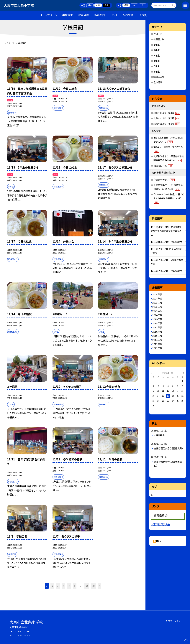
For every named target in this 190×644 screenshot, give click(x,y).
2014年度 (157, 340)
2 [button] (52, 586)
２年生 (157, 50)
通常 (90, 5)
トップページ (50, 15)
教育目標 (83, 15)
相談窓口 (100, 15)
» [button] (100, 586)
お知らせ (158, 34)
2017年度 (157, 327)
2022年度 (157, 307)
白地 (98, 5)
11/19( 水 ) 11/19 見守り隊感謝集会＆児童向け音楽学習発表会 (166, 231)
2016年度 (157, 332)
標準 (126, 5)
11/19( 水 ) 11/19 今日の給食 (166, 242)
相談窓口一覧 (163, 166)
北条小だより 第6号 (167, 124)
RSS (159, 541)
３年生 (157, 55)
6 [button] (75, 586)
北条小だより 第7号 (167, 118)
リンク (114, 15)
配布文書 (128, 15)
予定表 (143, 15)
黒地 (106, 5)
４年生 (157, 61)
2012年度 (157, 348)
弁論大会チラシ (164, 180)
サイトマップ (174, 621)
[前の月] (152, 373)
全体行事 (158, 82)
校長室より (159, 39)
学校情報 (68, 15)
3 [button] (58, 586)
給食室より (159, 77)
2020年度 (157, 315)
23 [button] (87, 586)
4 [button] (63, 586)
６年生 (157, 72)
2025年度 (157, 294)
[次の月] (184, 373)
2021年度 (157, 311)
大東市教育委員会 (160, 524)
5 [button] (69, 586)
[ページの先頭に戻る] (186, 640)
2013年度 (157, 344)
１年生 (157, 45)
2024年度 (157, 298)
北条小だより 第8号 (167, 113)
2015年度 (157, 336)
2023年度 (157, 303)
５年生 (157, 66)
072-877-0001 (22, 631)
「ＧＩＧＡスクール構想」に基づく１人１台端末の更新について (169, 198)
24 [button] (94, 586)
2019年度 (157, 319)
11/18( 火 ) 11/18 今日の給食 (166, 271)
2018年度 (157, 323)
